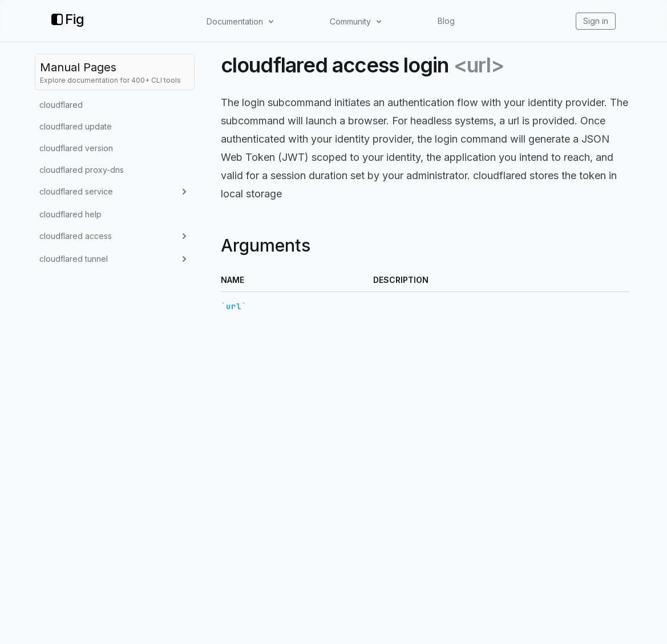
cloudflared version (76, 148)
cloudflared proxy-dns (82, 170)
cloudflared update (76, 126)
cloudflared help (70, 214)
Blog (446, 21)
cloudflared (61, 105)
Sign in (596, 21)
